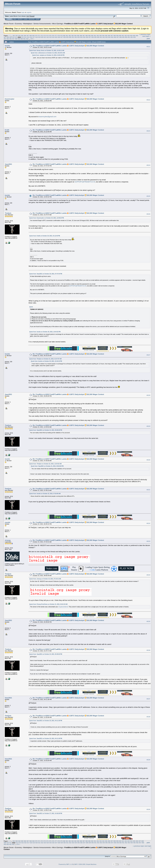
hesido (7, 46)
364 (19, 36)
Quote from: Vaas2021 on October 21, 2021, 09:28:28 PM (46, 430)
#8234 (148, 575)
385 (78, 36)
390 (92, 36)
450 (126, 37)
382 (70, 36)
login (23, 12)
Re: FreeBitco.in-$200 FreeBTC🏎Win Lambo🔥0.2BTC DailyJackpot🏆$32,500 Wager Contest (68, 46)
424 (53, 37)
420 (42, 37)
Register (32, 19)
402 (126, 36)
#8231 (148, 490)
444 (109, 37)
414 (25, 37)
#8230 (148, 460)
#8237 (148, 699)
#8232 (148, 523)
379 (61, 36)
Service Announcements (42, 24)
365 (22, 36)
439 (95, 37)
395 (106, 36)
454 (5, 39)
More (38, 19)
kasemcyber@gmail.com (48, 117)
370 (36, 36)
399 (117, 36)
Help (15, 19)
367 (28, 36)
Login (26, 19)
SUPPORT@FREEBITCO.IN (85, 182)
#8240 (148, 810)
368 (31, 36)
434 (81, 37)
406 (137, 36)
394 (103, 36)
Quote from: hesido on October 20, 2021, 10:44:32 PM (45, 332)
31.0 (28, 16)
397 (112, 36)
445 (112, 37)
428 (65, 37)
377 (56, 36)
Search (20, 19)
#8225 (148, 196)
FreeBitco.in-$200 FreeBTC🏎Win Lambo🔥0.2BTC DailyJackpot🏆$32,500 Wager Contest (99, 24)
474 (32, 39)
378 (59, 36)
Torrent (32, 16)
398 (115, 36)
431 (73, 37)
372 (42, 36)
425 (56, 37)
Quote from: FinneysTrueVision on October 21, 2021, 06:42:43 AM (48, 604)
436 (87, 37)
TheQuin (8, 213)
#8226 (148, 214)
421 (45, 37)
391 (95, 36)
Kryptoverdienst (63, 607)
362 (14, 36)
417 (34, 37)
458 (16, 39)
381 (67, 36)
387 (84, 36)
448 (120, 37)
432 (76, 37)
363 (17, 36)
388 (87, 36)
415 (28, 37)
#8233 (148, 541)
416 (31, 37)
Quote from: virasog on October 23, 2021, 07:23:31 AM (45, 579)
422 (48, 37)
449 (123, 37)
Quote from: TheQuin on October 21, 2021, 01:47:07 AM (45, 359)
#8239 (148, 760)
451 (129, 37)
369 (33, 36)
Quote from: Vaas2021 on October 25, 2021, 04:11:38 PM (46, 721)
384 (75, 36)
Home (9, 19)
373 (45, 36)
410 (13, 37)
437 (90, 37)
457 (13, 39)
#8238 (148, 717)
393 (101, 36)
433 (78, 37)
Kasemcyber (10, 99)
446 (115, 37)
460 (22, 39)
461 (24, 39)
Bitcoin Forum (9, 24)
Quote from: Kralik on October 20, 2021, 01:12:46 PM (45, 236)
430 (70, 37)
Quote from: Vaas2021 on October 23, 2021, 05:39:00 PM (46, 654)
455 (8, 39)
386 (81, 36)
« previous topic (145, 34)
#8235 (148, 621)
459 (19, 39)
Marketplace (28, 24)
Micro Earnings (58, 24)
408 (8, 37)
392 (98, 36)
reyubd (7, 522)
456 (11, 39)
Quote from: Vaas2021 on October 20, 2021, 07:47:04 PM (46, 274)
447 (118, 37)
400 (120, 36)
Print (148, 39)
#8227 (148, 355)
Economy (18, 24)
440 (98, 37)
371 (39, 36)
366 (25, 36)
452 (132, 37)
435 (84, 37)
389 (89, 36)
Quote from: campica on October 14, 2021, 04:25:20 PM (48, 55)
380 (64, 36)
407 (5, 37)
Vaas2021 (8, 164)
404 (131, 36)
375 (50, 36)
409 (11, 37)
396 (109, 36)
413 (22, 37)
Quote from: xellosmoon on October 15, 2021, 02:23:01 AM (48, 53)
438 (92, 37)
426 (59, 37)
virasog (8, 540)
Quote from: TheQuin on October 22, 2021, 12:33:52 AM (45, 464)
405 (134, 36)
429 (67, 37)
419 (39, 37)
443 (106, 37)
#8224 (148, 165)
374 (47, 36)
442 (104, 37)
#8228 (148, 395)
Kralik (7, 130)
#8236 (148, 650)
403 (129, 36)
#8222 (148, 100)
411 (16, 37)
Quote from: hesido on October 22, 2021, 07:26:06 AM (45, 494)
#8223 (148, 131)
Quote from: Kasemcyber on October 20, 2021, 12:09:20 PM (47, 218)
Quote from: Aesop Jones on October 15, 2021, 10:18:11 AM (47, 50)
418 (37, 37)
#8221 (148, 47)
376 (53, 36)
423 (51, 37)
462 (27, 39)
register (29, 12)
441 (101, 37)
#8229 (148, 426)
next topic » (146, 36)
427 (62, 37)
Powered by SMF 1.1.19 (66, 864)
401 (123, 36)
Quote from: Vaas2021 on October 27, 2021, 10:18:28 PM (46, 813)
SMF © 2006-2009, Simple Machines (85, 864)
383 (73, 36)
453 (134, 37)
